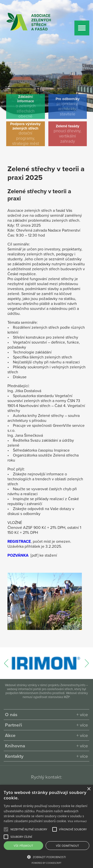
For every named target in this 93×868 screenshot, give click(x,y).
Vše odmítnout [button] (67, 846)
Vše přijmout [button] (23, 846)
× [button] (89, 789)
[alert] (46, 826)
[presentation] (6, 666)
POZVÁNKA (18, 555)
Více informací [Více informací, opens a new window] (77, 821)
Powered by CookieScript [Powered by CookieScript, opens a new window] (46, 863)
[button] (29, 829)
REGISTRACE (19, 542)
